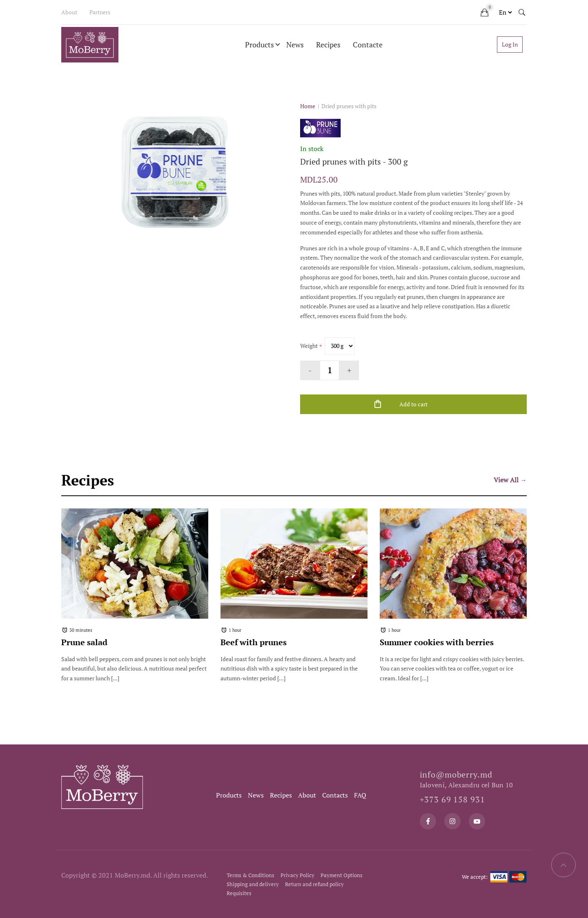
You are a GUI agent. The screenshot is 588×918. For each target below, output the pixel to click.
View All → (510, 480)
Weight (309, 346)
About (69, 12)
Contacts (335, 795)
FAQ (360, 795)
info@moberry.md (456, 774)
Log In (510, 44)
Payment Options (342, 875)
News (295, 45)
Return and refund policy (314, 884)
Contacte (368, 45)
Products (259, 45)
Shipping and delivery (253, 884)
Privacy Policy (297, 875)
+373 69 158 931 (452, 799)
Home (308, 106)
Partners (100, 12)
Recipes (328, 45)
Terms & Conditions (251, 875)
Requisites (239, 893)
